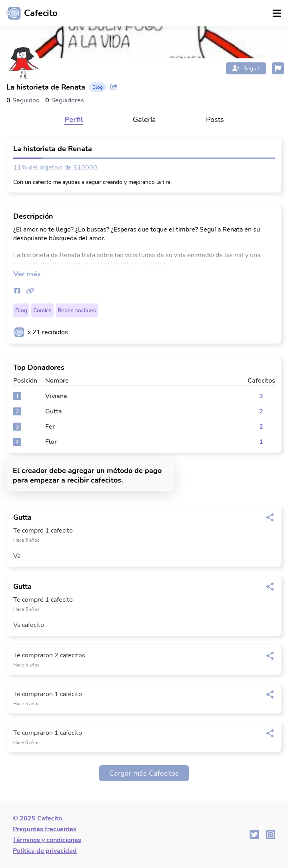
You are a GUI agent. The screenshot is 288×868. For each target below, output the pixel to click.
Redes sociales (77, 310)
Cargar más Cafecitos (144, 773)
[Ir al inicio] (29, 13)
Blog (21, 310)
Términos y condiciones (47, 840)
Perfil (74, 120)
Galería (144, 120)
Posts (215, 120)
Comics (42, 310)
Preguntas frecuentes (45, 829)
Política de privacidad (45, 851)
